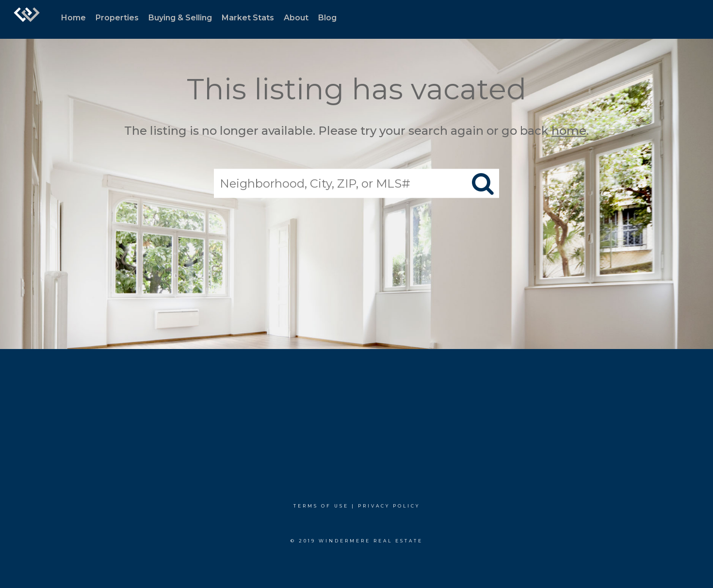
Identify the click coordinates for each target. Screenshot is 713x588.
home (569, 131)
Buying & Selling (180, 18)
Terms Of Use (321, 506)
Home (73, 18)
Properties (117, 18)
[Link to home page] (27, 19)
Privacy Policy (389, 506)
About (296, 18)
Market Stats (248, 18)
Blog (327, 18)
